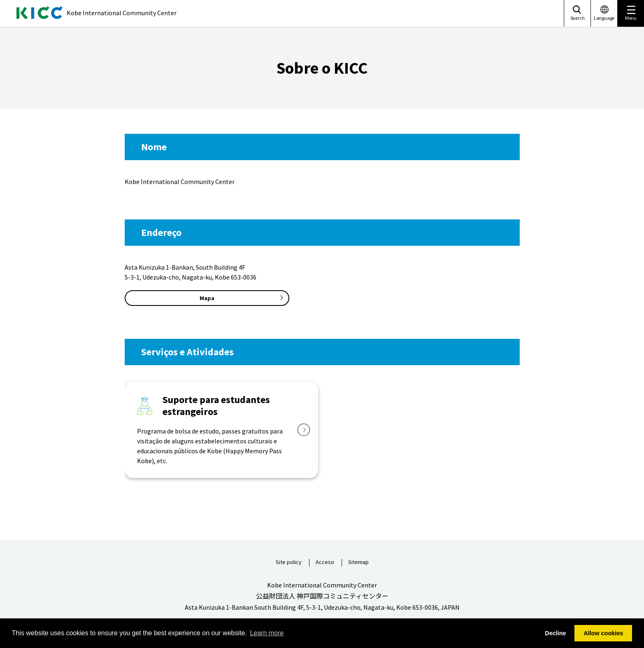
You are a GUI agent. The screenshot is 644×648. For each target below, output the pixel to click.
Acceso (325, 562)
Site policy (289, 562)
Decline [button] (555, 633)
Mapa (207, 298)
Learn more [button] (267, 633)
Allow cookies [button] (603, 633)
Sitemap (358, 562)
